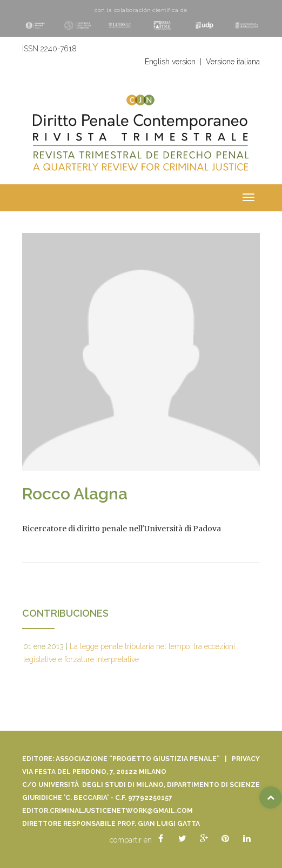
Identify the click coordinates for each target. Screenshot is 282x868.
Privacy (246, 759)
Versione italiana (233, 62)
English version (170, 62)
